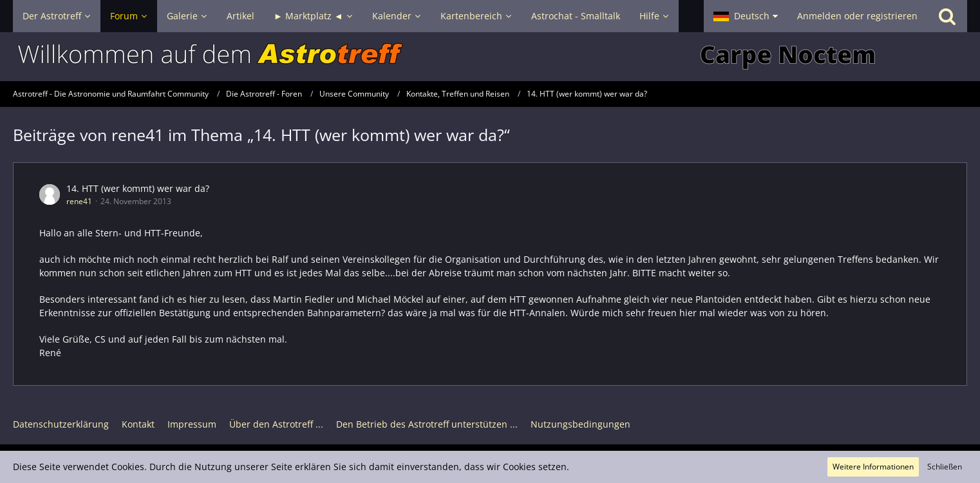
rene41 (79, 201)
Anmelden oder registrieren (857, 16)
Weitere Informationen (873, 467)
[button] (746, 16)
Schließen (945, 467)
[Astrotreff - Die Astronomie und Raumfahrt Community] (490, 57)
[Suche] (947, 16)
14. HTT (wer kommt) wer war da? (138, 188)
